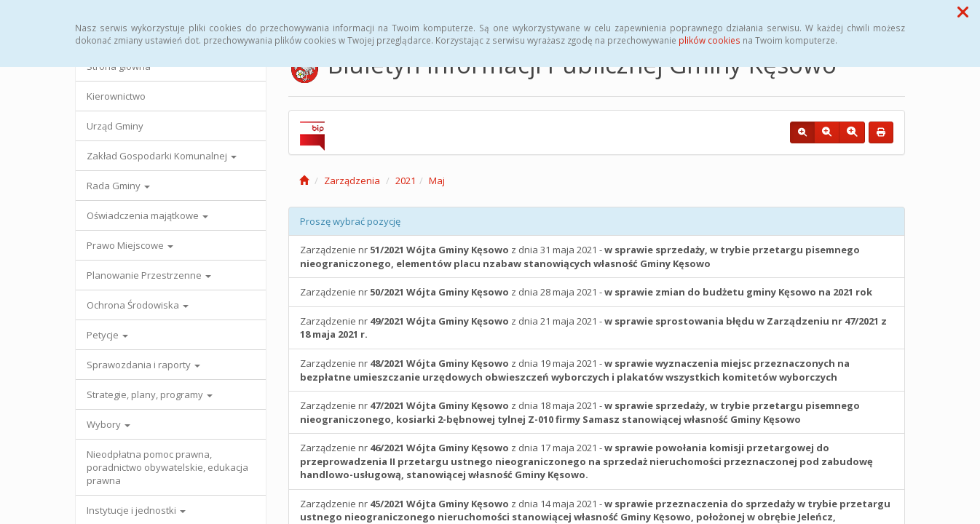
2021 (406, 180)
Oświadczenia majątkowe (147, 215)
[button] (963, 12)
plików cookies (710, 40)
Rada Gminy (118, 186)
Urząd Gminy (115, 126)
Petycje (107, 335)
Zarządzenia (352, 180)
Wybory (108, 424)
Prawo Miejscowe (130, 245)
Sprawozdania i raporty (143, 365)
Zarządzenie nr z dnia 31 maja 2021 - (580, 257)
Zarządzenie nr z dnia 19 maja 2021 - (575, 370)
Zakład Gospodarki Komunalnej (162, 156)
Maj (437, 180)
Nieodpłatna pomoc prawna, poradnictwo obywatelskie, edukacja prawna (167, 467)
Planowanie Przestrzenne (149, 275)
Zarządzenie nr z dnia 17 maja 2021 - (586, 461)
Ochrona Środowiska (138, 305)
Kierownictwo (116, 96)
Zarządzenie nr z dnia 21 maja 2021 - (593, 328)
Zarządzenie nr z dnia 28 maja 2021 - (586, 292)
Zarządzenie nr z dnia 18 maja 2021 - (580, 412)
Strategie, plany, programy (150, 394)
